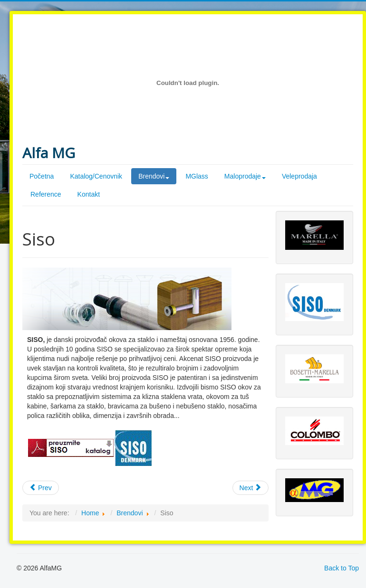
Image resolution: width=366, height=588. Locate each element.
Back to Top (342, 568)
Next (251, 488)
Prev (41, 488)
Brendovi (130, 513)
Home (90, 513)
